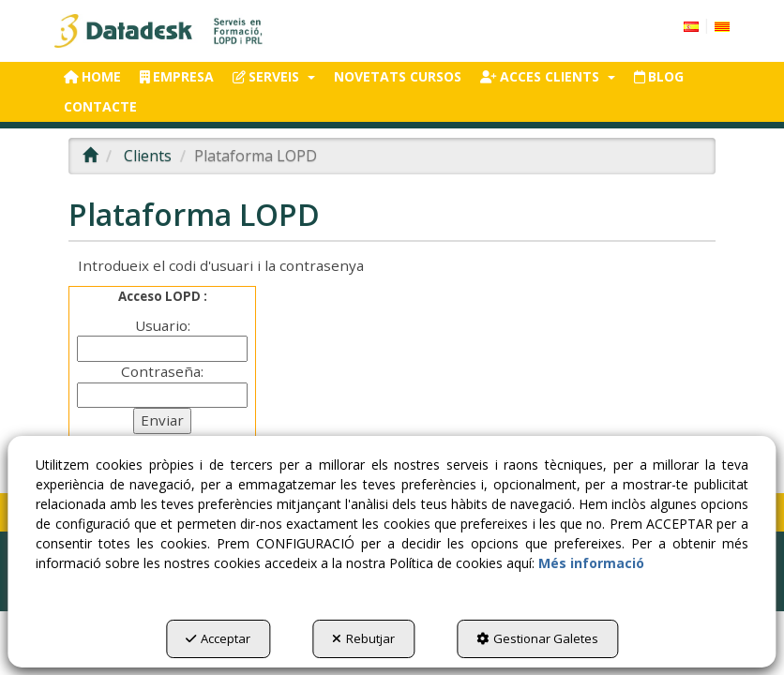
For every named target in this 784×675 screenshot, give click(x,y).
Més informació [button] (591, 563)
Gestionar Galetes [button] (537, 638)
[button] (160, 31)
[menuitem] (707, 25)
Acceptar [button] (218, 638)
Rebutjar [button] (363, 638)
